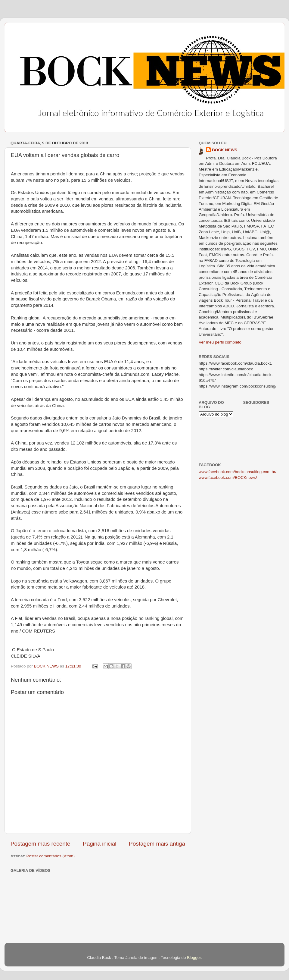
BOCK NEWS (225, 150)
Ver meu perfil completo (220, 342)
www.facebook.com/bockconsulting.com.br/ (238, 472)
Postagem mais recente (40, 844)
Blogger (194, 958)
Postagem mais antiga (157, 844)
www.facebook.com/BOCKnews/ (228, 477)
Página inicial (99, 844)
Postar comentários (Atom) (51, 856)
